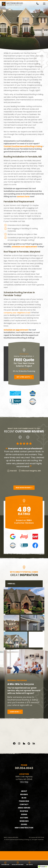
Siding (24, 822)
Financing (24, 809)
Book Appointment (18, 863)
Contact (24, 812)
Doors (24, 832)
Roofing (24, 819)
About (24, 799)
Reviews (24, 802)
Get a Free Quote (24, 377)
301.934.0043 (24, 776)
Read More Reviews (24, 488)
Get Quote (29, 863)
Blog (24, 806)
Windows (24, 829)
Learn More (15, 710)
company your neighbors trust (17, 313)
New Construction (24, 836)
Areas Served (24, 816)
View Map (24, 790)
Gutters (24, 826)
